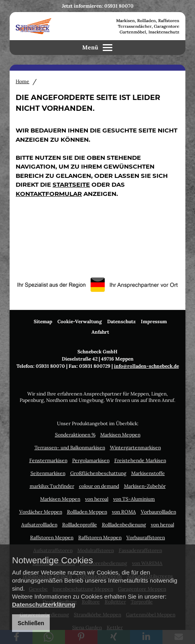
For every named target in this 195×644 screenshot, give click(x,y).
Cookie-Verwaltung (80, 321)
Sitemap (43, 321)
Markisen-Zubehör (145, 486)
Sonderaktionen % (75, 435)
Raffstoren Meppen (52, 537)
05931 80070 (119, 6)
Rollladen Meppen (87, 512)
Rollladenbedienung (124, 525)
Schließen (31, 623)
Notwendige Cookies (53, 560)
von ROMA (124, 512)
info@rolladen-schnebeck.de (146, 366)
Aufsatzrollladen (39, 525)
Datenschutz (121, 321)
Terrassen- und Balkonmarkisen (70, 447)
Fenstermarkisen (48, 460)
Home (22, 81)
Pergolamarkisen (91, 460)
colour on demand (99, 486)
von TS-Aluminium (134, 499)
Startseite (71, 184)
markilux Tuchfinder (52, 486)
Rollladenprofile (80, 525)
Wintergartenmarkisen (135, 447)
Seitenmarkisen (48, 473)
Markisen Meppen (120, 435)
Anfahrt (100, 332)
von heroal (97, 499)
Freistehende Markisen (140, 460)
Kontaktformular (49, 194)
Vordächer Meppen (41, 512)
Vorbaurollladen (158, 512)
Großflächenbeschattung (98, 473)
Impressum (154, 321)
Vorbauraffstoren (146, 537)
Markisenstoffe (148, 473)
